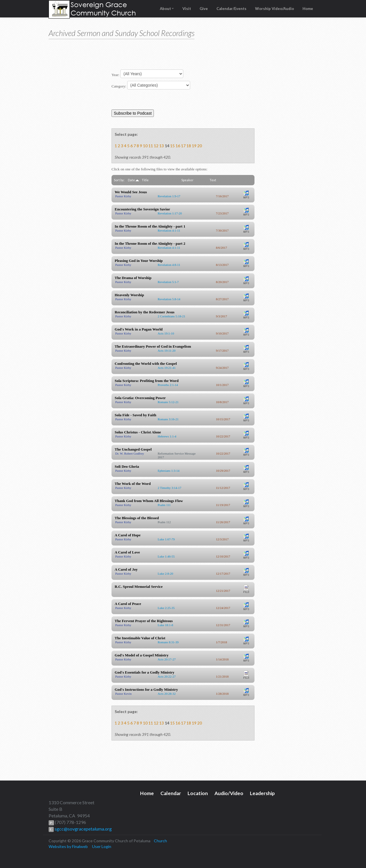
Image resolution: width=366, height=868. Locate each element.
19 (194, 146)
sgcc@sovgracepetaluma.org (83, 829)
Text (213, 180)
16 (178, 146)
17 (183, 146)
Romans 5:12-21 (168, 402)
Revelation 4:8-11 (169, 265)
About (167, 9)
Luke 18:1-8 (166, 625)
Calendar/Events (231, 9)
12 (156, 146)
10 (145, 146)
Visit (187, 9)
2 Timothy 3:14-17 (170, 488)
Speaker (187, 180)
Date (133, 180)
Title (145, 180)
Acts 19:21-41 (167, 368)
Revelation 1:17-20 (170, 213)
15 (172, 146)
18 (189, 146)
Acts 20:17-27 (167, 659)
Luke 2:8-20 (166, 574)
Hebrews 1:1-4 (167, 436)
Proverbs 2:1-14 (168, 385)
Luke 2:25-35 (166, 608)
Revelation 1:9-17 (169, 196)
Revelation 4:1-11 (169, 230)
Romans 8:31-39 (168, 642)
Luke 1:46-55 (166, 556)
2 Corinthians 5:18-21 (172, 316)
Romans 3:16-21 (168, 419)
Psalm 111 (164, 505)
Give (204, 9)
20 (200, 146)
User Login (102, 846)
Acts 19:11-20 (167, 351)
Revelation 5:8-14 (169, 299)
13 (162, 146)
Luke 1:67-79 (166, 539)
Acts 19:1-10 (166, 333)
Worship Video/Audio (274, 9)
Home (308, 9)
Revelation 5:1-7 (168, 282)
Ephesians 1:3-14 (169, 471)
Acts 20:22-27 (167, 676)
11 (151, 146)
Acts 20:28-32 (167, 694)
